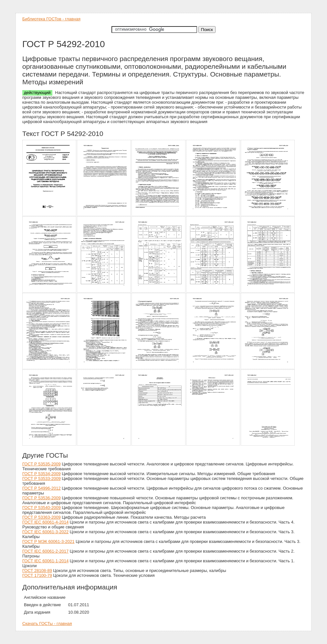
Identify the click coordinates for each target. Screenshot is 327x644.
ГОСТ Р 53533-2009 (42, 478)
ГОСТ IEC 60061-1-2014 (45, 561)
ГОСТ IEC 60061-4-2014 (45, 522)
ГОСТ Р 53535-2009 (42, 464)
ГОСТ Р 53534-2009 (42, 474)
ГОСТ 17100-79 (37, 575)
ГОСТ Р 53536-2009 (42, 498)
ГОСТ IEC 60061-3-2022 (45, 532)
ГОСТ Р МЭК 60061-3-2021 (48, 541)
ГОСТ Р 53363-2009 (42, 517)
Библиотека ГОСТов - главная (51, 19)
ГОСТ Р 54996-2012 (42, 488)
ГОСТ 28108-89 (37, 571)
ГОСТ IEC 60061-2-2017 (45, 551)
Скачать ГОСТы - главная (47, 623)
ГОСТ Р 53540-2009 (42, 508)
